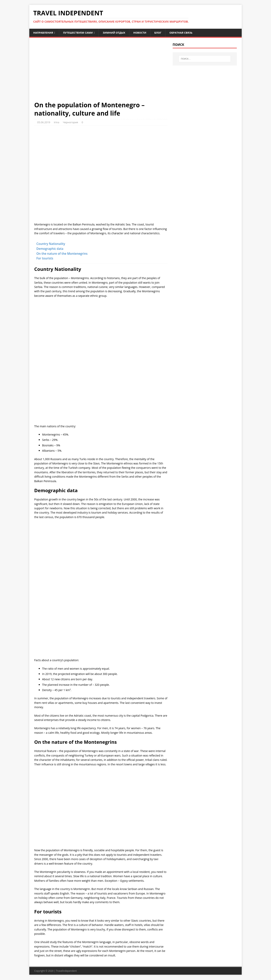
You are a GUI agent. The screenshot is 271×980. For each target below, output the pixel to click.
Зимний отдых (119, 33)
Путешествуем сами (81, 33)
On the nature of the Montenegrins (62, 254)
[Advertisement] (101, 72)
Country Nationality (51, 244)
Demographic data (50, 249)
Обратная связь (189, 33)
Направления (44, 33)
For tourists (45, 259)
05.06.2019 (44, 123)
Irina (57, 123)
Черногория (71, 123)
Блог (165, 33)
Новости (146, 33)
